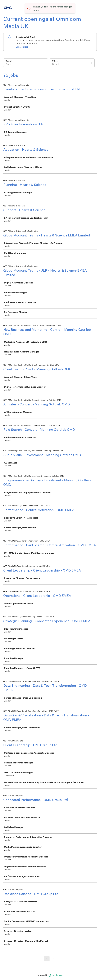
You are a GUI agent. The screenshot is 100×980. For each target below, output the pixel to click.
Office (55, 61)
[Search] (26, 65)
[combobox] (52, 64)
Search (9, 61)
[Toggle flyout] (92, 63)
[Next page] (59, 959)
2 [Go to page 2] (53, 959)
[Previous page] (41, 959)
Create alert (22, 47)
